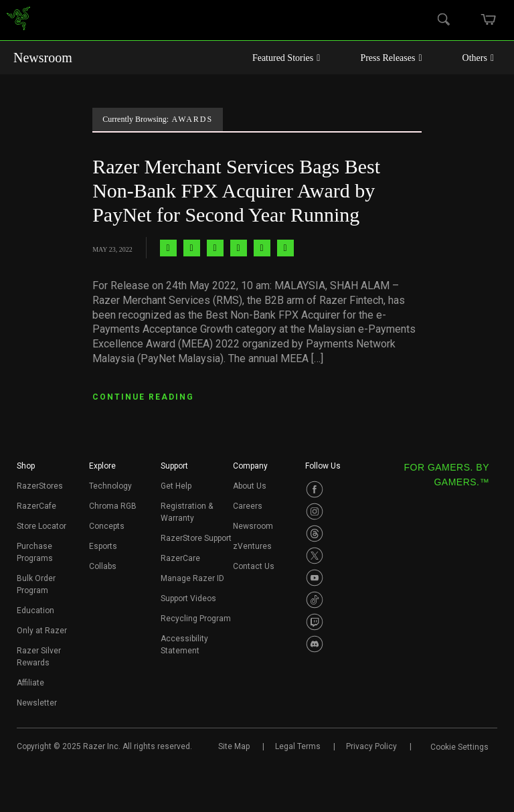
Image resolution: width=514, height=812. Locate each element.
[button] (26, 470)
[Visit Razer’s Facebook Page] (315, 489)
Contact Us (254, 566)
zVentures (252, 546)
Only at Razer (42, 631)
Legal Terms (298, 746)
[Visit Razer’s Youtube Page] (315, 578)
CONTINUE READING (143, 397)
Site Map (234, 746)
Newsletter (37, 703)
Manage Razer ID (192, 578)
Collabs (103, 566)
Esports (103, 546)
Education (35, 611)
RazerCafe (36, 506)
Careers (248, 506)
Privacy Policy (371, 746)
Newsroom (43, 58)
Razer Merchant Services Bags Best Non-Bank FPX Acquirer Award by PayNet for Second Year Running (236, 190)
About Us (250, 486)
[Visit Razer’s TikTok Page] (315, 600)
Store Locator (41, 526)
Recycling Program (196, 619)
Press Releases (391, 58)
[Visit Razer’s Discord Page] (315, 644)
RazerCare (180, 558)
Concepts (107, 526)
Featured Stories (286, 58)
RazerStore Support (196, 538)
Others (478, 58)
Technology (110, 486)
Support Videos (188, 598)
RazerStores (40, 486)
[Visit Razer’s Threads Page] (315, 534)
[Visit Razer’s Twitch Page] (315, 622)
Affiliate (30, 683)
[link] (18, 20)
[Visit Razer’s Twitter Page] (315, 556)
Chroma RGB (113, 506)
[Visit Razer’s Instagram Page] (315, 511)
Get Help (176, 486)
